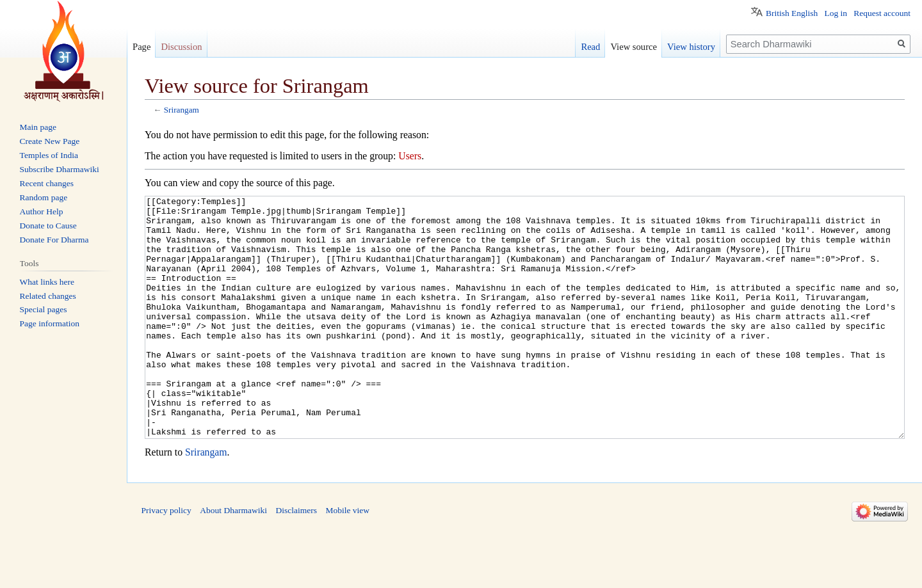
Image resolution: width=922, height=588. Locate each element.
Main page (38, 127)
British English (792, 13)
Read (590, 47)
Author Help (42, 211)
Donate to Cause (48, 226)
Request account (882, 13)
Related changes (48, 296)
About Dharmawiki (233, 558)
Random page (44, 197)
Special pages (44, 309)
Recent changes (47, 183)
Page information (50, 323)
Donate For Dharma (54, 240)
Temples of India (49, 155)
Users (410, 156)
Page (142, 47)
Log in (836, 13)
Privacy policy (166, 558)
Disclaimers (296, 558)
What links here (47, 282)
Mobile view (347, 558)
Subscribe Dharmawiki (60, 169)
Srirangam (182, 110)
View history (691, 47)
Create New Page (50, 141)
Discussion (181, 47)
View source (634, 47)
